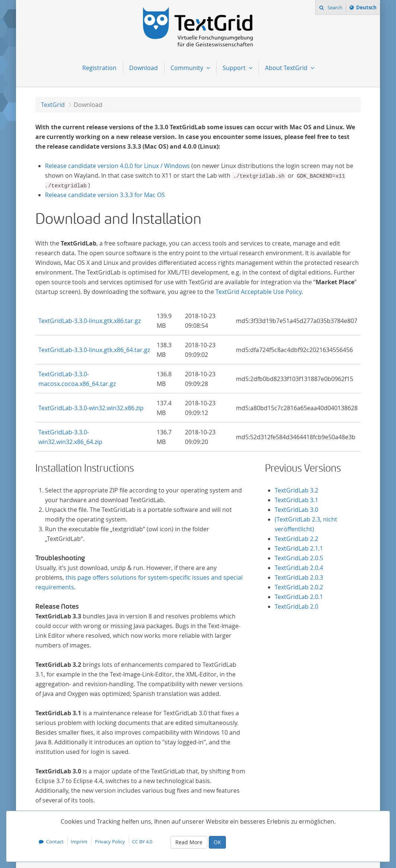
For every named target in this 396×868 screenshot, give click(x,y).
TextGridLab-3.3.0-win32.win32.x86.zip (91, 408)
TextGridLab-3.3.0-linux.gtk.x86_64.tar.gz (94, 350)
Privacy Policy (110, 842)
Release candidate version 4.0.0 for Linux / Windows (117, 166)
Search (334, 7)
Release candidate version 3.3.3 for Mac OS (105, 195)
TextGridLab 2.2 (296, 539)
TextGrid (53, 105)
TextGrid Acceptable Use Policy (258, 292)
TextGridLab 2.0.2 (299, 587)
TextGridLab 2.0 (296, 606)
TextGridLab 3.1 (296, 500)
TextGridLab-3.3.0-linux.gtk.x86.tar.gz (90, 321)
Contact (55, 842)
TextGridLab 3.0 (296, 510)
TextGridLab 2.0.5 (299, 558)
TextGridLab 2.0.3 (299, 577)
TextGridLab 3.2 (296, 490)
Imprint (79, 842)
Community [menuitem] (188, 68)
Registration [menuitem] (99, 68)
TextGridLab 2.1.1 (299, 548)
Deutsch (366, 9)
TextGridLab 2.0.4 (299, 568)
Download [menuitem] (143, 68)
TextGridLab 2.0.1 (299, 597)
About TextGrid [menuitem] (287, 68)
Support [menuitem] (235, 68)
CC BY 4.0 (142, 842)
